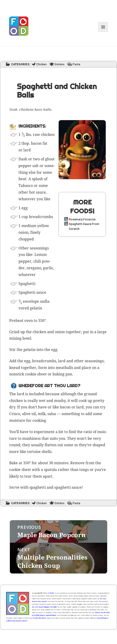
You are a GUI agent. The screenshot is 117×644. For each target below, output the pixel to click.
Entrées (60, 64)
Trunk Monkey (39, 618)
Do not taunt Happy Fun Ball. (44, 607)
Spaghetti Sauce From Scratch (84, 226)
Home (18, 603)
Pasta (76, 64)
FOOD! (51, 593)
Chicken (42, 64)
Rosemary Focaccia (82, 219)
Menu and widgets (103, 32)
